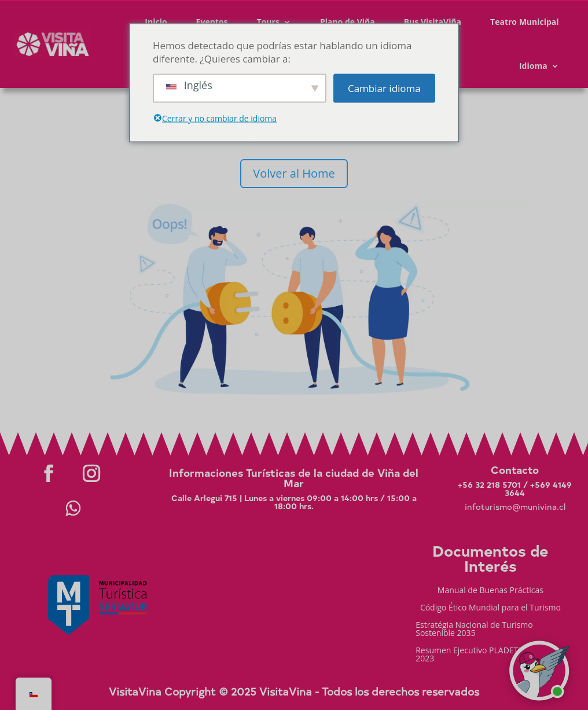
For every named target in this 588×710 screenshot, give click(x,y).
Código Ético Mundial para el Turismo (490, 608)
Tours (268, 22)
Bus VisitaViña (433, 22)
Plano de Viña (348, 22)
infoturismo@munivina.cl (515, 507)
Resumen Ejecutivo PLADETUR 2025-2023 (484, 655)
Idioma (533, 66)
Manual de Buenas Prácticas (490, 591)
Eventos (212, 22)
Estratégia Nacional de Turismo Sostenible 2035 (474, 630)
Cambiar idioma (384, 88)
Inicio (156, 22)
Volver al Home (294, 173)
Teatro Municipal (525, 22)
